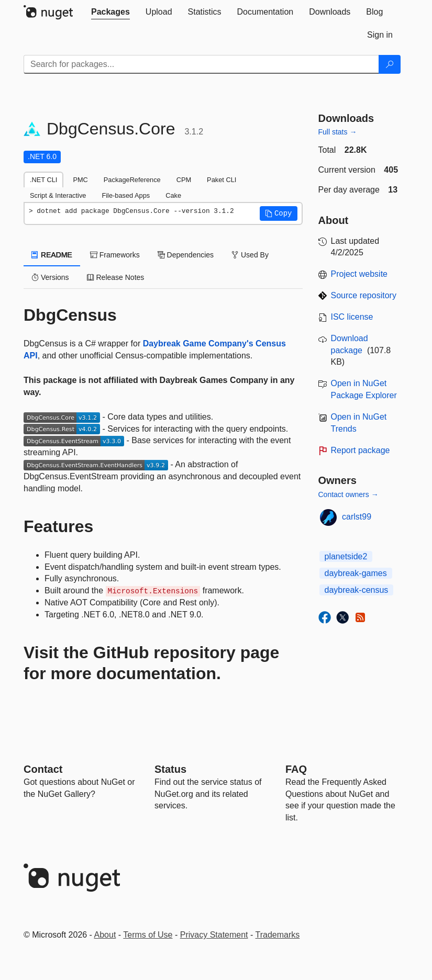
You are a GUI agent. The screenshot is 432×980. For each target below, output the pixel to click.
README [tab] (52, 255)
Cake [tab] (173, 195)
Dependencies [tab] (186, 255)
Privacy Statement (214, 935)
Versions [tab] (50, 277)
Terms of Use (148, 935)
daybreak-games (356, 573)
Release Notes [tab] (116, 277)
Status (170, 769)
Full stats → (338, 132)
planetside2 (346, 556)
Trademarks (278, 935)
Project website (359, 274)
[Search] (390, 64)
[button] (279, 213)
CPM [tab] (184, 180)
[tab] (110, 12)
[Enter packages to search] (201, 64)
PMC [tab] (80, 180)
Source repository (364, 295)
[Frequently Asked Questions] (296, 769)
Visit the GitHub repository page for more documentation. (151, 663)
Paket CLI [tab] (221, 180)
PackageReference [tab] (132, 180)
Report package (361, 450)
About (105, 935)
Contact (43, 769)
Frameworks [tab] (115, 255)
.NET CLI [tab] (43, 180)
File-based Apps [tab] (126, 195)
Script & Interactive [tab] (58, 195)
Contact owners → (348, 494)
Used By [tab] (250, 255)
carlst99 (357, 517)
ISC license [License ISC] (352, 317)
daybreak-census (357, 590)
